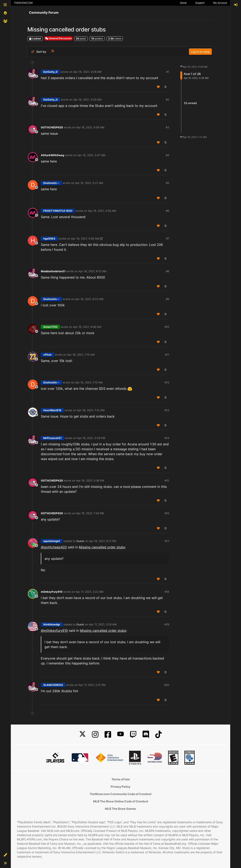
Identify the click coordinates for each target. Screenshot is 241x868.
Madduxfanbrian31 (53, 271)
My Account (220, 3)
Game (183, 3)
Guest (80, 541)
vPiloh (47, 355)
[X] (83, 734)
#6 (167, 211)
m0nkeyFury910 (52, 592)
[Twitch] (133, 734)
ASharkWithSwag (52, 155)
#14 (167, 438)
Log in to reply (200, 52)
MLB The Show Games (120, 809)
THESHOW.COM (23, 3)
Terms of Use (121, 779)
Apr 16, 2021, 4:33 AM (87, 100)
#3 (167, 127)
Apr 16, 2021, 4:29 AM (87, 72)
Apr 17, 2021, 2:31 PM (92, 685)
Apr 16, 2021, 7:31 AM (91, 410)
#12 (167, 382)
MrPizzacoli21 (52, 438)
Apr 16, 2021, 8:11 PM (103, 541)
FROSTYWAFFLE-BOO (58, 211)
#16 (167, 513)
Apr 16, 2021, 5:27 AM (89, 183)
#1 (168, 72)
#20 (167, 685)
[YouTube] (120, 734)
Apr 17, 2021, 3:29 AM (103, 624)
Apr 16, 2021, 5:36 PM (90, 480)
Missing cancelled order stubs (102, 547)
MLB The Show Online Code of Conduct (121, 801)
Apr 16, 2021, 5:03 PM (91, 438)
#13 (167, 410)
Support (200, 3)
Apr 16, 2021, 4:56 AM (90, 127)
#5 (167, 183)
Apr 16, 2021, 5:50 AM (102, 211)
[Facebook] (108, 734)
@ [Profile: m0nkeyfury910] (54, 631)
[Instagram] (95, 734)
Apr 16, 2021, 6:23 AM (89, 299)
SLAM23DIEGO (53, 685)
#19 (167, 624)
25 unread (190, 103)
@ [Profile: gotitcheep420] (54, 547)
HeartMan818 (52, 410)
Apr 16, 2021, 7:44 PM (90, 513)
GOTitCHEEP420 (52, 127)
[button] (5, 855)
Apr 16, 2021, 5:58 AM (85, 239)
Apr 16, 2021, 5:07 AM (91, 155)
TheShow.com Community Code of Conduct (120, 794)
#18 (167, 592)
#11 (167, 355)
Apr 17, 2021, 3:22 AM (90, 592)
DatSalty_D (50, 72)
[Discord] (146, 734)
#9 (167, 299)
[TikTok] (158, 734)
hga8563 (49, 239)
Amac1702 (50, 327)
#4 (167, 155)
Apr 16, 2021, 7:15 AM (89, 382)
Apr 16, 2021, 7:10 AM (81, 355)
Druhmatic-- (51, 183)
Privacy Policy (120, 787)
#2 (167, 100)
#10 (167, 327)
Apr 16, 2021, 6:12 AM (93, 271)
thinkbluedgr (52, 624)
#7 (168, 239)
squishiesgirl (52, 541)
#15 (167, 480)
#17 (167, 541)
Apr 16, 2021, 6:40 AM (87, 327)
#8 (167, 271)
